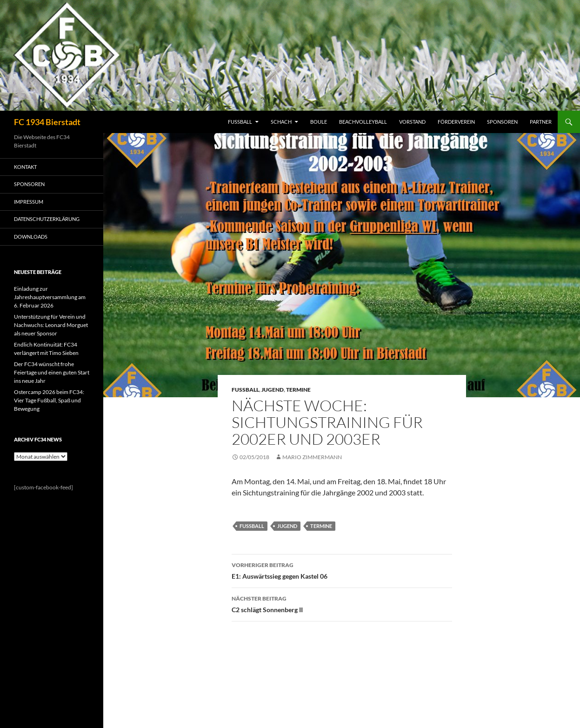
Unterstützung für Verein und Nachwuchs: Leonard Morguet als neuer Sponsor (51, 325)
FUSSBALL (240, 122)
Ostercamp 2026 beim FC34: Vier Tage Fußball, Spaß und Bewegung (49, 400)
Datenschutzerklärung (47, 219)
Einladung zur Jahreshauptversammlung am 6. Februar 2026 (50, 297)
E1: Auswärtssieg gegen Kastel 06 (342, 570)
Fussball (245, 390)
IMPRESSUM (29, 202)
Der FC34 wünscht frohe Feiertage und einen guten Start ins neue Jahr (52, 372)
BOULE (319, 122)
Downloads (31, 237)
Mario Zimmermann (312, 457)
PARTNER (541, 122)
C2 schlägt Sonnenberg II (342, 603)
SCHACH (281, 122)
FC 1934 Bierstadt (47, 122)
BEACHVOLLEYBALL (363, 122)
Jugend (273, 390)
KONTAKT (25, 167)
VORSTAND (412, 122)
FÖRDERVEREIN (456, 122)
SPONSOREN (502, 122)
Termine (298, 390)
